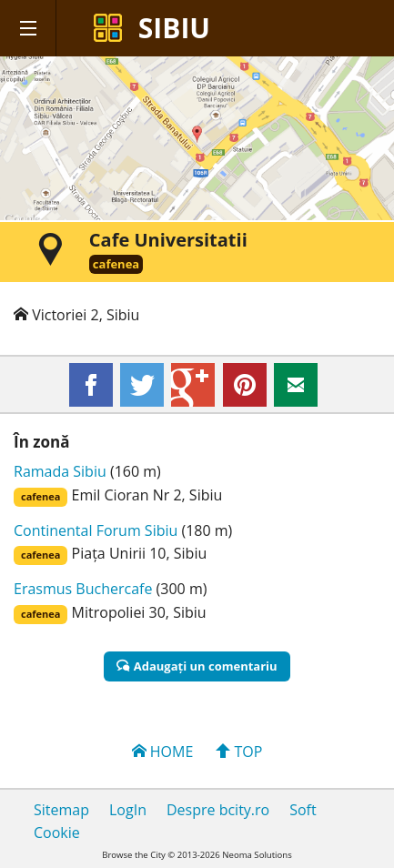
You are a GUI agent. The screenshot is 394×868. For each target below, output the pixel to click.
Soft (303, 810)
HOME (163, 752)
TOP (239, 752)
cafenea (116, 264)
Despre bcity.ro (218, 810)
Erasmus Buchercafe (83, 589)
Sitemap (61, 810)
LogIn (128, 810)
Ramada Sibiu (60, 471)
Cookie (57, 833)
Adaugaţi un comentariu (197, 666)
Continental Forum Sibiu (96, 530)
